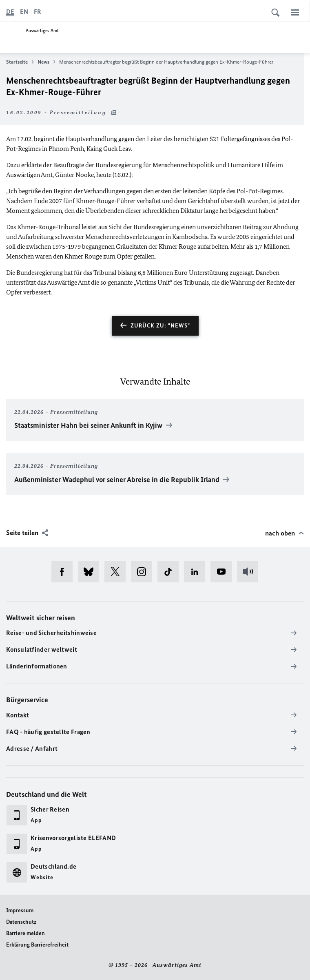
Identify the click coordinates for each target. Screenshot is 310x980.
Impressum (20, 910)
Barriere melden (25, 933)
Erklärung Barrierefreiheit (37, 945)
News (46, 62)
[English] (24, 12)
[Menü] (295, 12)
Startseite (20, 62)
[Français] (38, 12)
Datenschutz (21, 922)
